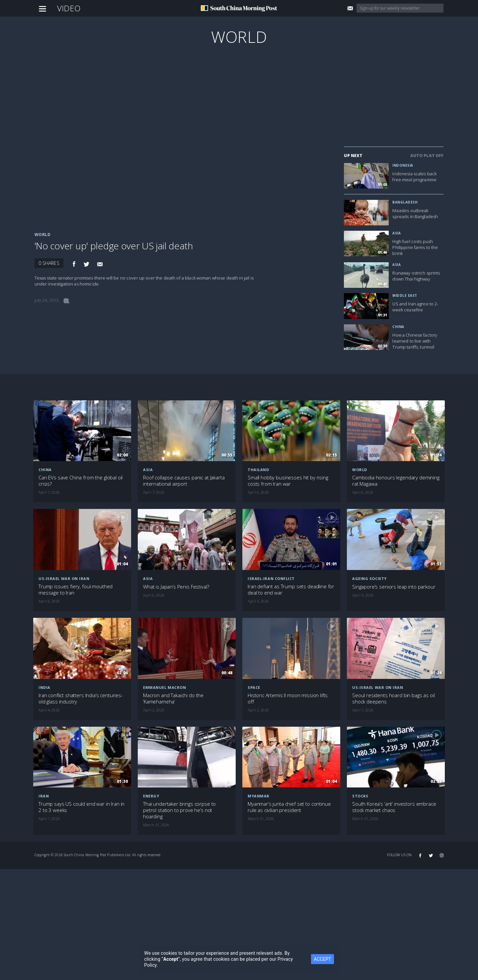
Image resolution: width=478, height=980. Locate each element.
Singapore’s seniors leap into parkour (394, 587)
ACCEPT (322, 959)
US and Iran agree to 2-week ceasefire (415, 307)
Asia (397, 233)
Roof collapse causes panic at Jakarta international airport (184, 481)
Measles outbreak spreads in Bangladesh (415, 213)
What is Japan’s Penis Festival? (176, 587)
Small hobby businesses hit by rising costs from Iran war (288, 481)
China (398, 327)
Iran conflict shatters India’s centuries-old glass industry (81, 698)
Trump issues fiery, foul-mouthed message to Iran (76, 590)
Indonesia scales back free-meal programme (414, 177)
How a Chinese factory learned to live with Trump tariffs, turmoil (415, 341)
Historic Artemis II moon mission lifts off (288, 698)
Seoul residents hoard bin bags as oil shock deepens (393, 698)
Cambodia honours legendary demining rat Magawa (396, 481)
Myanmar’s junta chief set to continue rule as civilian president (289, 807)
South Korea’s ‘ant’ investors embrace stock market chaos (394, 807)
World (239, 37)
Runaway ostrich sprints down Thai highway (416, 276)
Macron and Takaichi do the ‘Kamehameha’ (173, 698)
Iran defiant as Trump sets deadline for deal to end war (291, 590)
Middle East (405, 295)
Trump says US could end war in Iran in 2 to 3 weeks (81, 807)
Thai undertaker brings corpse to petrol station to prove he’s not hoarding (179, 810)
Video (69, 8)
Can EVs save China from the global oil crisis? (80, 481)
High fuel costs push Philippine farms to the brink (415, 247)
